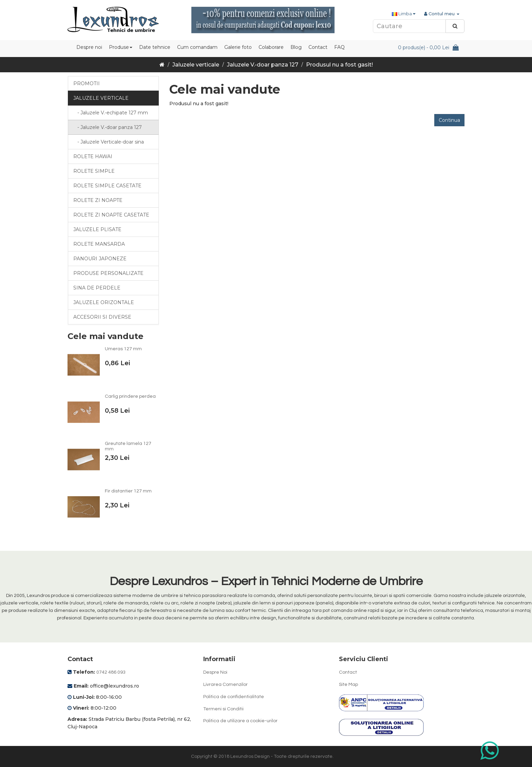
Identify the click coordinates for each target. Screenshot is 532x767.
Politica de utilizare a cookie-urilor (240, 721)
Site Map (348, 685)
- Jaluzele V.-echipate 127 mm (111, 113)
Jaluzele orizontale (104, 302)
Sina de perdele (97, 288)
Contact (348, 672)
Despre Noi (215, 672)
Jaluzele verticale (196, 65)
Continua (449, 120)
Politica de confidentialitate (234, 697)
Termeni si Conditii (223, 709)
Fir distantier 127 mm (128, 491)
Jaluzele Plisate (97, 229)
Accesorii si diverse (102, 317)
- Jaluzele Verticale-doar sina (109, 142)
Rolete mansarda (99, 244)
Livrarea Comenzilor (225, 685)
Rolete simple (94, 171)
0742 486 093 (111, 672)
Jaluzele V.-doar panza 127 (263, 65)
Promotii (87, 83)
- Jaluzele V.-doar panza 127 (108, 127)
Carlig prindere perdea (130, 396)
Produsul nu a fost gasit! (339, 65)
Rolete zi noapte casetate (111, 215)
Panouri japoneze (100, 259)
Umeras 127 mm (123, 349)
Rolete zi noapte (98, 200)
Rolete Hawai (93, 156)
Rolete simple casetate (107, 186)
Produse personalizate (108, 273)
